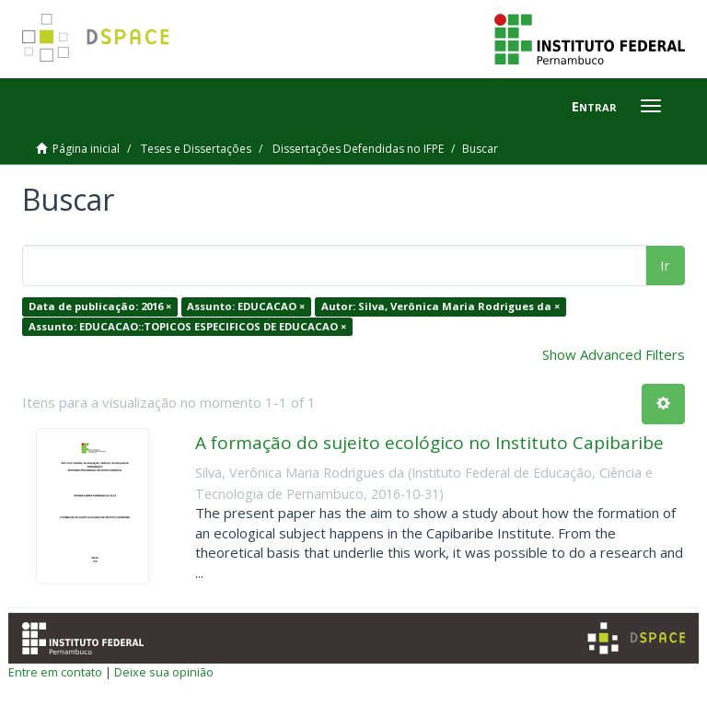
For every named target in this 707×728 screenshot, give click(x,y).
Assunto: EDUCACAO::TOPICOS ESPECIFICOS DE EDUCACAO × (187, 326)
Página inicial (86, 149)
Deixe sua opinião (164, 672)
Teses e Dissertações (196, 149)
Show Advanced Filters (614, 354)
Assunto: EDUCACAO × (246, 306)
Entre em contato (55, 672)
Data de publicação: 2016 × (100, 306)
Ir (665, 265)
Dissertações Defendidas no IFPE (358, 149)
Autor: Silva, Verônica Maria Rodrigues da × (440, 306)
